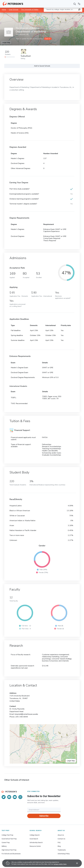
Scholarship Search (36, 842)
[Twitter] (4, 797)
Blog (59, 846)
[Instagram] (20, 797)
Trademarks (62, 850)
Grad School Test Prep (9, 839)
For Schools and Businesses (11, 854)
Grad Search (34, 839)
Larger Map (6, 42)
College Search (35, 835)
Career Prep (6, 842)
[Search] (75, 4)
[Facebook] (9, 797)
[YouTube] (15, 797)
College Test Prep (7, 835)
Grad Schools (14, 10)
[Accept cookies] (75, 863)
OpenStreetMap (69, 14)
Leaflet (58, 14)
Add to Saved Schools (42, 66)
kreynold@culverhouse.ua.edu (26, 714)
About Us (61, 835)
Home (4, 10)
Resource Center (35, 846)
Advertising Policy (64, 854)
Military (4, 846)
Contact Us (61, 839)
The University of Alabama (31, 10)
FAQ (59, 842)
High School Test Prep (9, 850)
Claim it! (48, 39)
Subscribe (44, 816)
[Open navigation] (79, 4)
